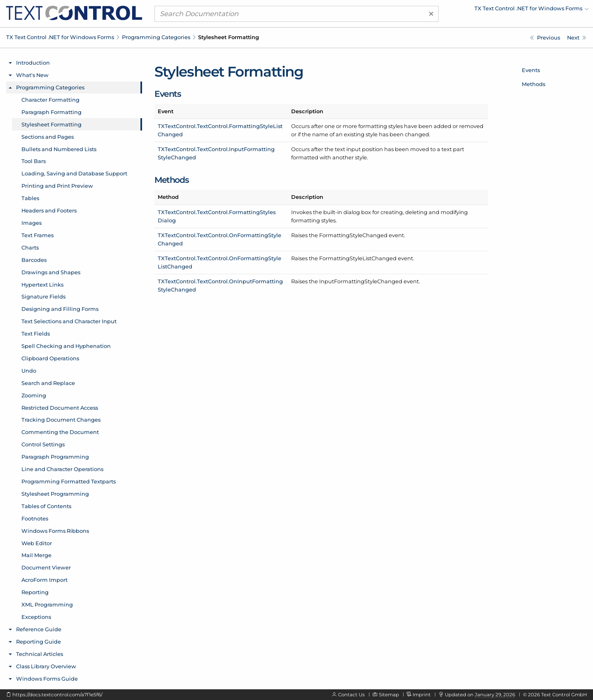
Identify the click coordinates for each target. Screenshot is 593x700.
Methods (533, 84)
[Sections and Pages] (577, 38)
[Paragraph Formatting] (545, 38)
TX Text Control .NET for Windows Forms (60, 37)
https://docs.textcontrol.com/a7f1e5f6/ (57, 695)
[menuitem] (517, 10)
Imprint (422, 695)
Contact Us (351, 695)
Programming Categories (156, 37)
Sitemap (389, 695)
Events (531, 70)
